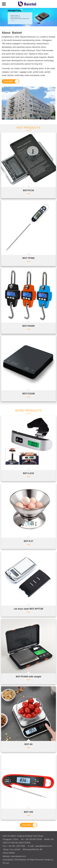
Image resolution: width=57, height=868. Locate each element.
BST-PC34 (28, 190)
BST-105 (28, 812)
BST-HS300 (28, 326)
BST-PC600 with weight (28, 677)
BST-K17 (28, 541)
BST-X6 (28, 744)
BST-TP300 (28, 258)
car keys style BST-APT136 (28, 609)
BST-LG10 (28, 473)
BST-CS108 (28, 394)
